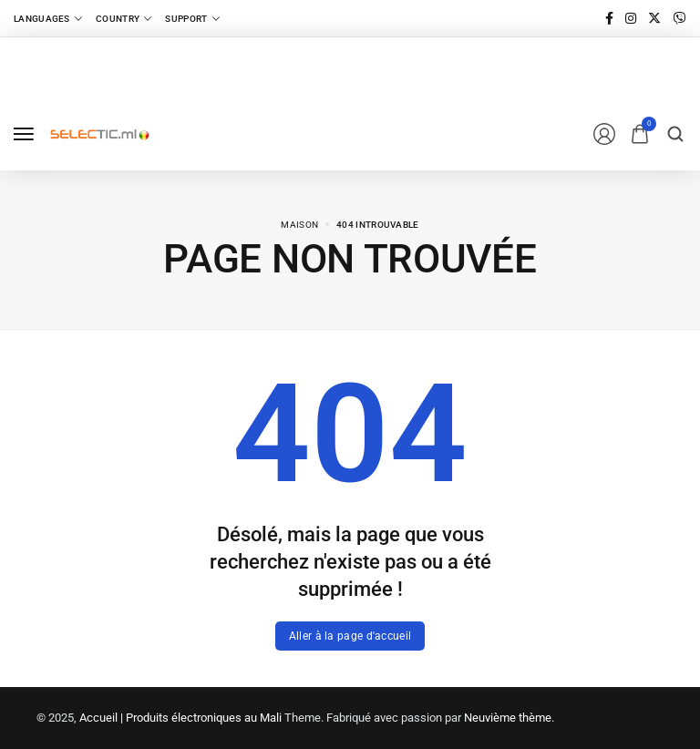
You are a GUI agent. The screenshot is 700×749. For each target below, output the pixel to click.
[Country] (124, 18)
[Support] (192, 18)
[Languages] (48, 18)
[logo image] (99, 133)
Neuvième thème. (509, 718)
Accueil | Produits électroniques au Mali (180, 718)
